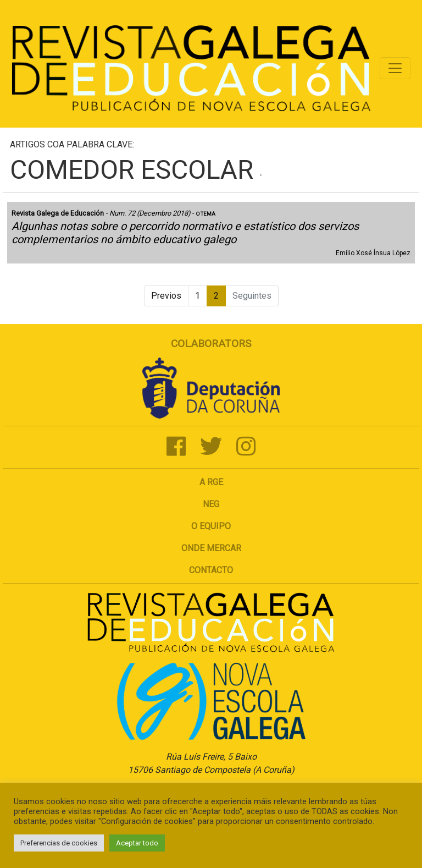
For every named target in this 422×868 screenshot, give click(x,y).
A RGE (211, 482)
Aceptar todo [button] (137, 843)
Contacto (211, 570)
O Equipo (211, 526)
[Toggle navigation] (395, 68)
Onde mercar (211, 548)
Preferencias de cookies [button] (59, 843)
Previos (166, 296)
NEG (211, 504)
